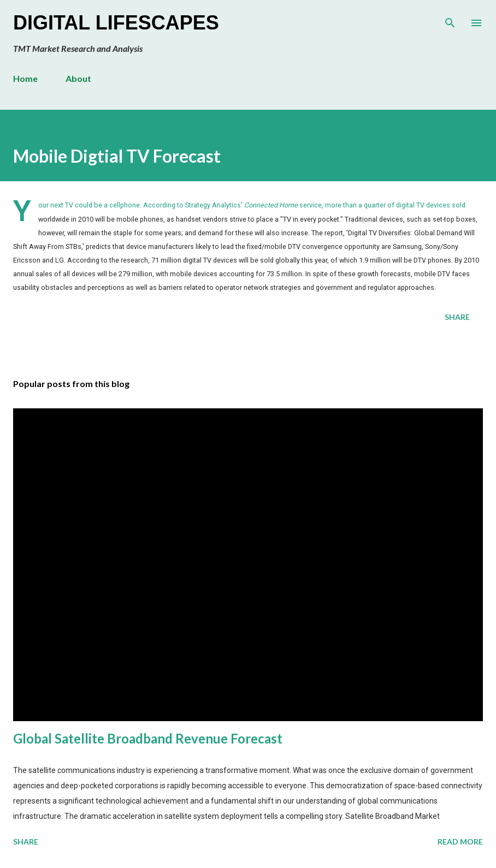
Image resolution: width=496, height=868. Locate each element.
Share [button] (457, 317)
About (78, 78)
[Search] (450, 20)
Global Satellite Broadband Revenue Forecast (148, 738)
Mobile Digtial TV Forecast (117, 156)
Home (25, 78)
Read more (460, 842)
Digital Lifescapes (116, 23)
